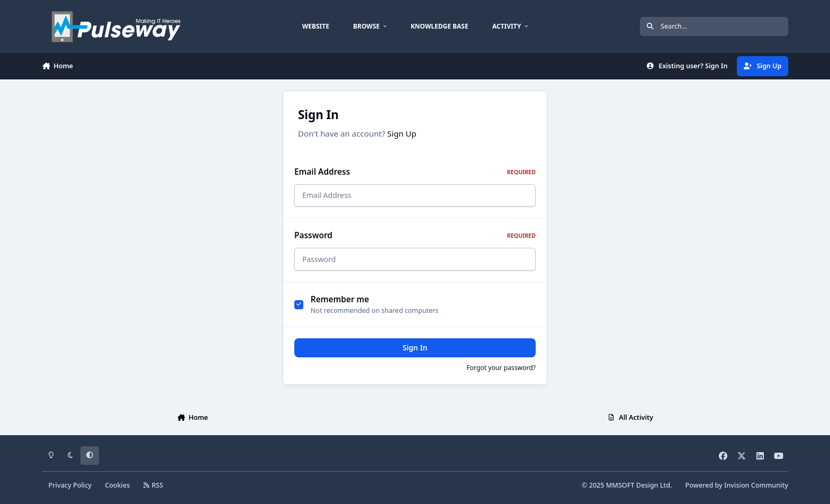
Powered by (737, 485)
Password (415, 235)
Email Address (415, 172)
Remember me (340, 299)
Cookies (117, 485)
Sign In (415, 348)
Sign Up (402, 133)
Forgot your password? (501, 368)
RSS (154, 485)
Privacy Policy (70, 485)
